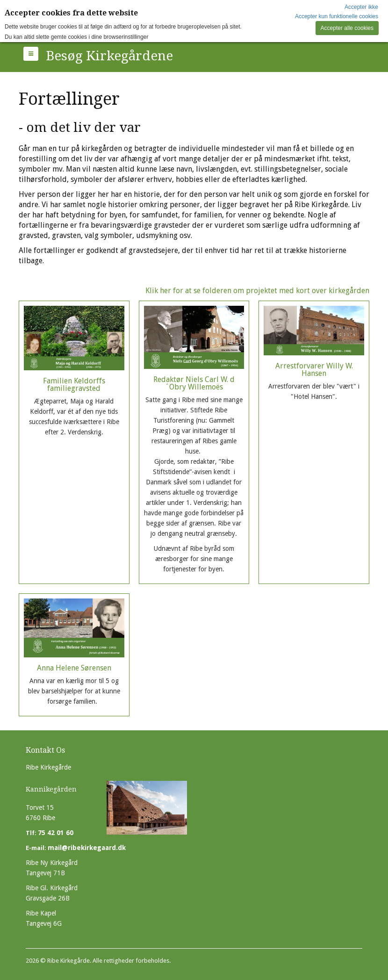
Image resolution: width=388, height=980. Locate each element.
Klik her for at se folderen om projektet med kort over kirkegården (257, 291)
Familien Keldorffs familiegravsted (74, 389)
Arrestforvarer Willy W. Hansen (314, 368)
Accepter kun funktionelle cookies (337, 16)
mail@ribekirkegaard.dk (87, 848)
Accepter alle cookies (347, 28)
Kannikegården (51, 789)
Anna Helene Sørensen (74, 669)
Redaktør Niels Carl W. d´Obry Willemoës (194, 457)
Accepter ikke (361, 7)
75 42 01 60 (56, 833)
